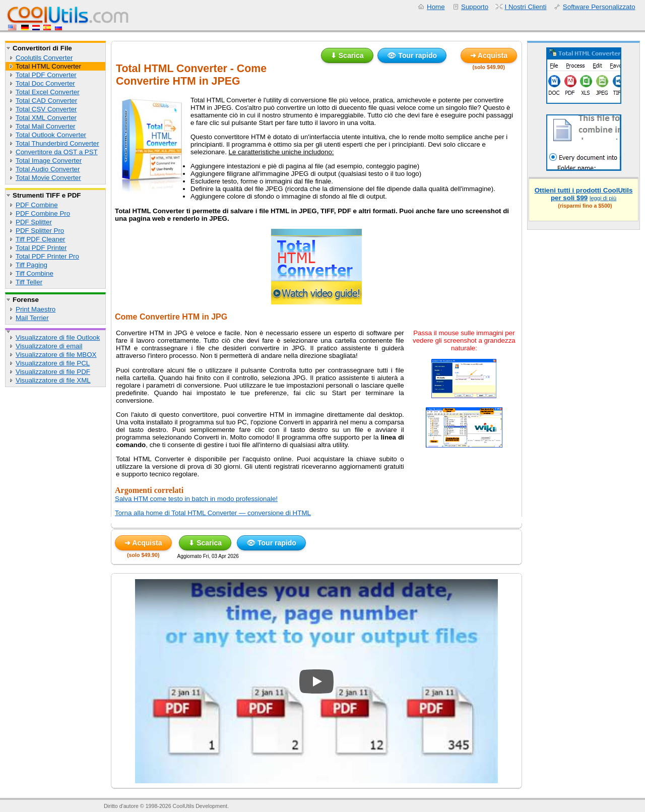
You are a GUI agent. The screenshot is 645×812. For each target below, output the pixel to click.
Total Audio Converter (48, 169)
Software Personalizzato (599, 7)
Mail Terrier (32, 318)
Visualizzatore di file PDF (53, 372)
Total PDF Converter (46, 75)
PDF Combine (37, 205)
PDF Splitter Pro (40, 231)
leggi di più (603, 198)
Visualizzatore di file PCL (53, 363)
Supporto (475, 7)
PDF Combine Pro (43, 213)
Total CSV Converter (46, 109)
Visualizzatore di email (49, 346)
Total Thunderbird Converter (57, 143)
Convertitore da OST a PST (57, 152)
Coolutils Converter (44, 58)
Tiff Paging (31, 265)
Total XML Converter (46, 118)
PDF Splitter (34, 222)
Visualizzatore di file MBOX (56, 355)
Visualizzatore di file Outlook (58, 337)
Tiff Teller (29, 282)
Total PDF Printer (41, 248)
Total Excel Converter (48, 92)
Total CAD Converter (46, 101)
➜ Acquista (489, 55)
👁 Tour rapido (412, 55)
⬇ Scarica (347, 55)
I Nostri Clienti (526, 7)
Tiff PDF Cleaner (41, 239)
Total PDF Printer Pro (47, 256)
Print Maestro (36, 309)
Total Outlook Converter (51, 135)
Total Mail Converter (46, 126)
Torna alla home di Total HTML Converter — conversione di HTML (213, 513)
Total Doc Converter (45, 83)
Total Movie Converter (48, 178)
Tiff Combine (35, 273)
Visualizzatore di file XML (53, 380)
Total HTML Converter (48, 66)
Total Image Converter (49, 161)
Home (436, 7)
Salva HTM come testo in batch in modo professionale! (196, 499)
